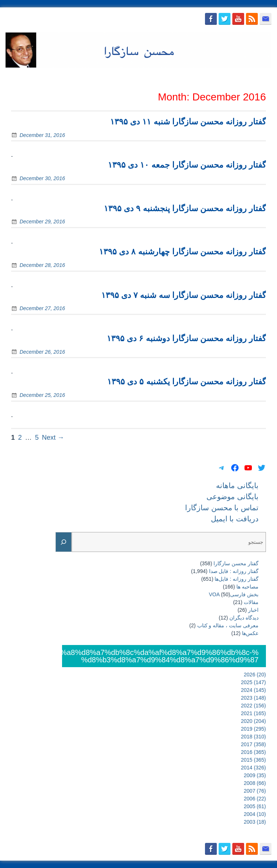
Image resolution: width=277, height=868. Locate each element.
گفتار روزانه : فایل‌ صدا (234, 571)
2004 (255, 814)
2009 (255, 775)
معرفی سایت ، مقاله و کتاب (228, 625)
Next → (53, 438)
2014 (253, 768)
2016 (253, 752)
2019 (253, 729)
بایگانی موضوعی (141, 76)
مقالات (251, 602)
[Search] (64, 542)
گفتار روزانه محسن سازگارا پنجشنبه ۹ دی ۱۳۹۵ (185, 208)
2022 (253, 706)
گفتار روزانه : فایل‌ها (237, 579)
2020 (253, 721)
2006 (255, 799)
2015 (253, 760)
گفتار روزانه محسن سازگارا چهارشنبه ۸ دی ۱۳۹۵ (182, 252)
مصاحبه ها (247, 587)
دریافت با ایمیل (250, 76)
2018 (253, 737)
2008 (255, 783)
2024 (253, 690)
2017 (253, 744)
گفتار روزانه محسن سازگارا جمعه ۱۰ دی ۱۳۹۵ (187, 165)
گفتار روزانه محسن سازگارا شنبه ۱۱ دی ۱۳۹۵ (188, 122)
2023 (253, 698)
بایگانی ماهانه (97, 76)
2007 (255, 791)
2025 (253, 682)
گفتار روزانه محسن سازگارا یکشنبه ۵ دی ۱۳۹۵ (187, 382)
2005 (255, 806)
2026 (255, 675)
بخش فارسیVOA (234, 594)
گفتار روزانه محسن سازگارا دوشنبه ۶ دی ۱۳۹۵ (186, 338)
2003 (255, 822)
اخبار (253, 610)
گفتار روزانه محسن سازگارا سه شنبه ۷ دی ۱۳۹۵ (184, 295)
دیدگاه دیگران (244, 618)
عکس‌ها (250, 633)
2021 (253, 713)
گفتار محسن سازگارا (236, 563)
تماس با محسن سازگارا (196, 76)
